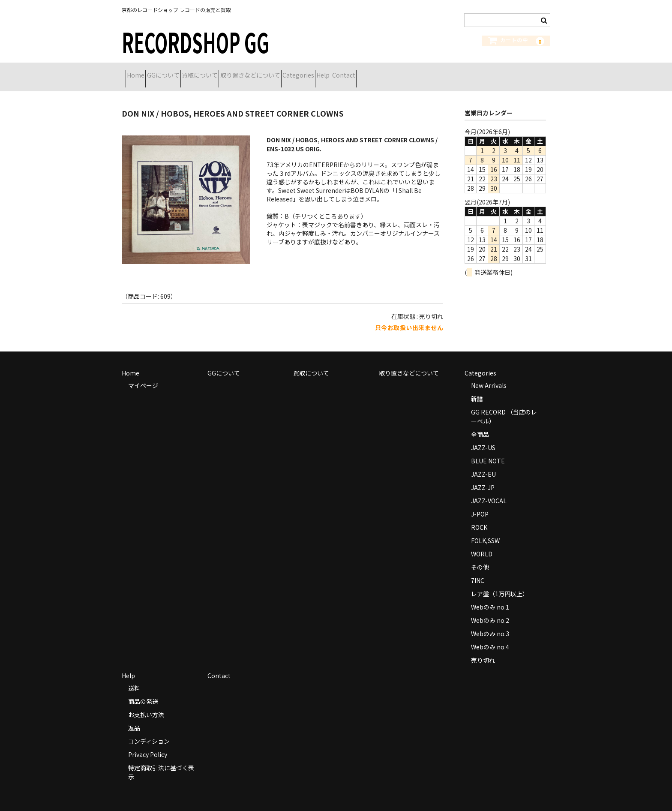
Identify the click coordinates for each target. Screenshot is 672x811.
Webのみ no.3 (490, 623)
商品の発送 (143, 691)
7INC (478, 570)
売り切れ (483, 649)
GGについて (182, 72)
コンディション (149, 730)
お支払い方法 (146, 704)
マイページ (143, 375)
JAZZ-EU (483, 463)
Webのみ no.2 (490, 610)
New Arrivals (489, 375)
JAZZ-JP (483, 477)
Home (139, 72)
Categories (363, 72)
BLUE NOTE (488, 450)
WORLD (482, 543)
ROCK (479, 517)
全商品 (480, 424)
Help (403, 72)
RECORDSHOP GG (195, 41)
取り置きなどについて (300, 72)
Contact (439, 72)
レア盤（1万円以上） (500, 583)
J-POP (480, 503)
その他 (480, 556)
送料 (134, 677)
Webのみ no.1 (490, 596)
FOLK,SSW (485, 530)
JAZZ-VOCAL (489, 490)
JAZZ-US (483, 437)
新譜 (477, 388)
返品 (134, 717)
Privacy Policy (148, 744)
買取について (234, 72)
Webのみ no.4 (490, 636)
